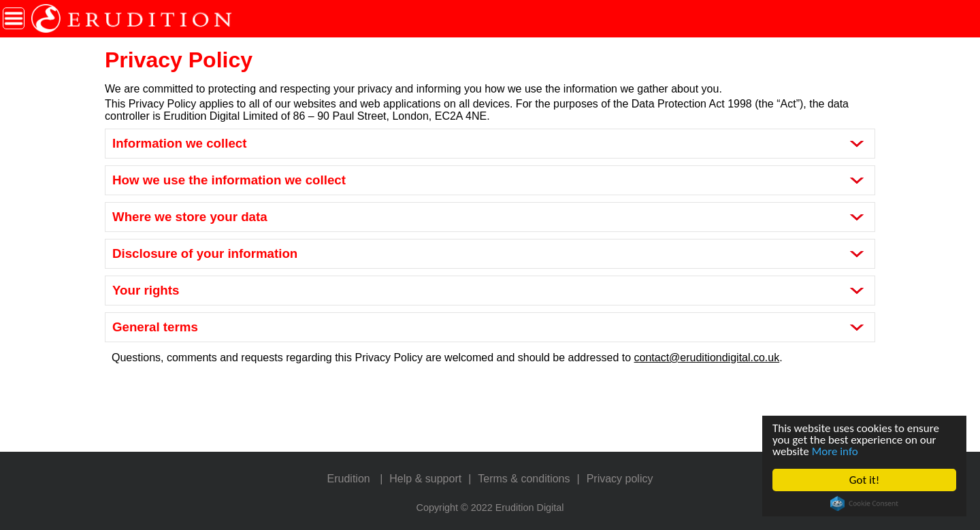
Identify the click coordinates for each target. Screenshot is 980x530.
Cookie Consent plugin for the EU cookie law (864, 503)
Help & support (425, 479)
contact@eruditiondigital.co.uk (707, 358)
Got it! (864, 480)
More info (835, 451)
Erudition (349, 479)
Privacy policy (620, 479)
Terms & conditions (524, 479)
